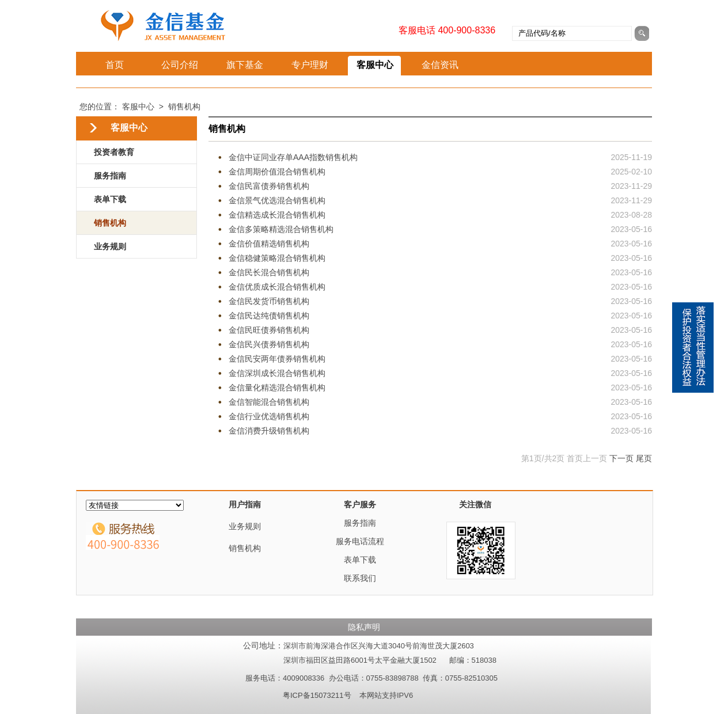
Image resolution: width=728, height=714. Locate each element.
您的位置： (100, 107)
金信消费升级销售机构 (269, 431)
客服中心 (375, 65)
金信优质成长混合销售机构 (277, 287)
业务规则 (110, 246)
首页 (115, 65)
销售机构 (184, 107)
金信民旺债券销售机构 (269, 330)
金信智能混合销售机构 (269, 402)
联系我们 (360, 578)
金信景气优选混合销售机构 (277, 200)
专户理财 (310, 65)
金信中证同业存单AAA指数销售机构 (293, 157)
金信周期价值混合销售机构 (277, 172)
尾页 (644, 458)
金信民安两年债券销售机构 (277, 359)
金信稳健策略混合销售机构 (277, 258)
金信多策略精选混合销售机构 (281, 229)
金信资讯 (440, 65)
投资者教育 (114, 152)
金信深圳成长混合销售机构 (277, 373)
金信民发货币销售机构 (269, 301)
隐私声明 (364, 627)
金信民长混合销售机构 (269, 272)
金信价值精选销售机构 (269, 244)
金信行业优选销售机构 (269, 416)
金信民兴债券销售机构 (269, 344)
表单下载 (110, 199)
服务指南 (110, 176)
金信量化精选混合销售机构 (277, 388)
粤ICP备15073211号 (317, 695)
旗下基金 (245, 65)
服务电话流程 (360, 541)
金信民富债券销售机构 (269, 186)
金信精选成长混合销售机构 (277, 215)
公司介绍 (180, 65)
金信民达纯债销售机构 (269, 316)
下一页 (621, 458)
